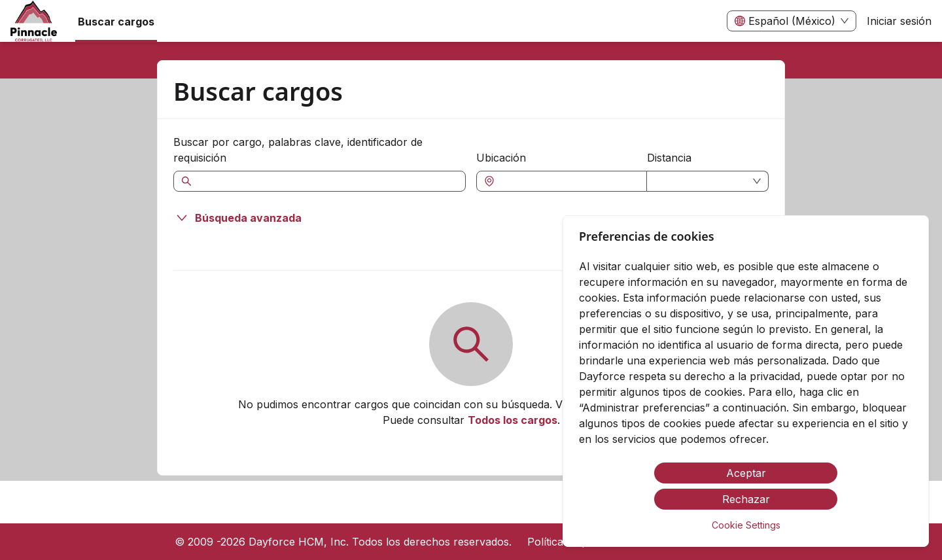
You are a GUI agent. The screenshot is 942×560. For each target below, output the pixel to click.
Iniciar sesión (899, 21)
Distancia (669, 158)
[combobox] (568, 181)
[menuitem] (34, 22)
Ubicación (501, 158)
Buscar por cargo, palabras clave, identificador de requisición (298, 150)
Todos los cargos (513, 420)
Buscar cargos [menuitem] (116, 22)
